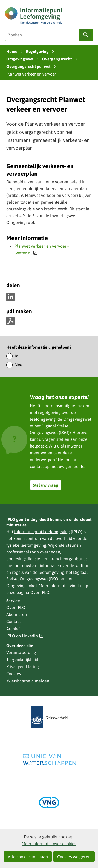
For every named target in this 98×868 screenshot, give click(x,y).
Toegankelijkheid (22, 659)
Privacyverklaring (23, 666)
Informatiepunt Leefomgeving (42, 532)
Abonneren (17, 614)
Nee (19, 365)
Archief (13, 629)
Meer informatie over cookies (49, 844)
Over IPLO (40, 592)
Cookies (14, 674)
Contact (13, 621)
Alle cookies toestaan (28, 857)
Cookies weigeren (74, 857)
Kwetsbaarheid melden (28, 681)
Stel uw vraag (46, 485)
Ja (17, 356)
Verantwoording (21, 652)
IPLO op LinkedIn (25, 636)
